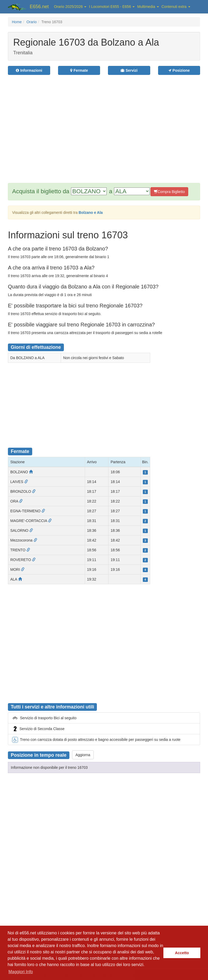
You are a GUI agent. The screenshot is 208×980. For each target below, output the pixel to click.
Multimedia (148, 7)
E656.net (39, 7)
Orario (32, 22)
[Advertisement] (49, 126)
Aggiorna (83, 755)
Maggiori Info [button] (21, 972)
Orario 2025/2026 (70, 7)
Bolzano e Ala (91, 213)
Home (17, 22)
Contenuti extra (176, 7)
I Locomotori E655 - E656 (112, 7)
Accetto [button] (182, 953)
